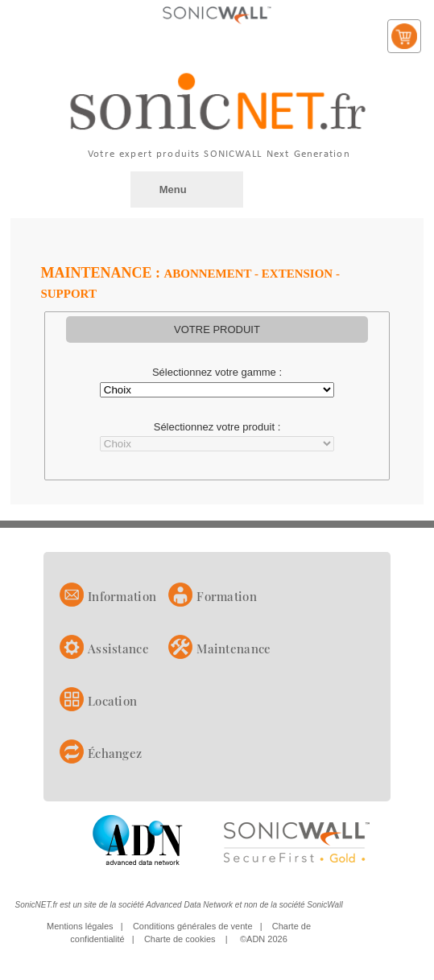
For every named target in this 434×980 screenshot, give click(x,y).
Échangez (115, 753)
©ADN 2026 (264, 939)
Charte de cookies (180, 939)
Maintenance (234, 649)
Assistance (118, 649)
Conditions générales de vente (193, 926)
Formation (227, 596)
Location (112, 701)
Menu (173, 189)
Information (122, 596)
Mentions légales (80, 926)
